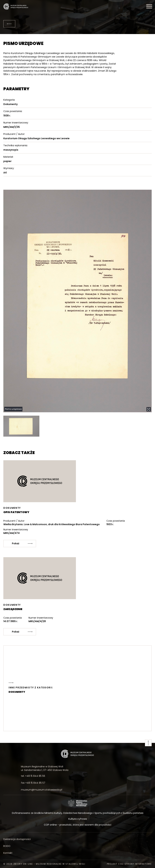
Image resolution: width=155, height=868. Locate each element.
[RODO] (77, 846)
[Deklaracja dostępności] (77, 839)
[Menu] (149, 6)
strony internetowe (138, 864)
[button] (77, 301)
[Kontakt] (77, 853)
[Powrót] (9, 24)
